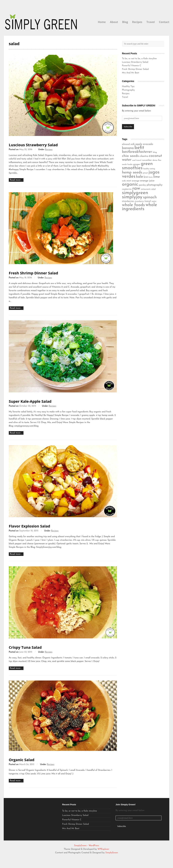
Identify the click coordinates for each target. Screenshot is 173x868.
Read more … (16, 180)
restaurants (146, 189)
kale (140, 177)
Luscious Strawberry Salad (33, 145)
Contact (164, 22)
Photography (128, 90)
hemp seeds (132, 173)
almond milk (128, 144)
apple (139, 144)
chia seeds (130, 156)
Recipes (137, 22)
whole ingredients (139, 207)
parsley (142, 185)
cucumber (147, 160)
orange (136, 181)
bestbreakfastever (137, 152)
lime (157, 177)
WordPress (94, 846)
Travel (151, 22)
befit (139, 148)
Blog (125, 22)
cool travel (137, 160)
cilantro (144, 156)
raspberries (127, 189)
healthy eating (149, 169)
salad (153, 189)
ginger (137, 164)
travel (148, 201)
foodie (130, 165)
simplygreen (135, 193)
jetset (145, 173)
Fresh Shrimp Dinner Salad (33, 273)
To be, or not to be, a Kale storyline (139, 59)
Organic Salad (22, 760)
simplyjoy (132, 197)
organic (130, 184)
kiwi (146, 177)
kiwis (151, 177)
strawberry (139, 201)
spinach (150, 197)
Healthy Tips (128, 86)
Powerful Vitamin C (132, 66)
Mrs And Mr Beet (131, 73)
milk (124, 181)
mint (129, 181)
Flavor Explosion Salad (29, 526)
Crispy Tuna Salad (25, 647)
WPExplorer (103, 849)
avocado (148, 144)
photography (155, 185)
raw (136, 189)
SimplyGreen (81, 846)
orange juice (147, 181)
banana (128, 148)
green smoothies (137, 166)
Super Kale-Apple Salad (30, 401)
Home (102, 22)
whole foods (133, 205)
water (154, 201)
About (114, 22)
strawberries (128, 201)
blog (155, 152)
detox (155, 160)
